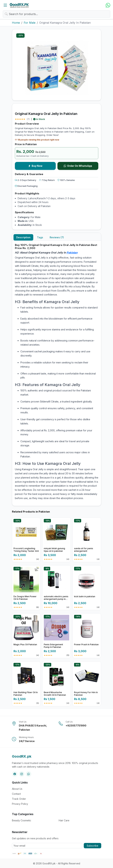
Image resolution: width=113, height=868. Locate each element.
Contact (16, 794)
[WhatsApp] (108, 5)
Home (16, 23)
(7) (28, 119)
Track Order (19, 799)
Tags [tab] (40, 237)
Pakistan (72, 253)
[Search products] (56, 14)
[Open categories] (5, 5)
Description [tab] (23, 237)
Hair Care (64, 820)
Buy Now (35, 166)
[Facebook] (15, 774)
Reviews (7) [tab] (57, 237)
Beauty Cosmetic (22, 820)
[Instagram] (22, 774)
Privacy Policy (20, 804)
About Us (17, 789)
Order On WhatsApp (78, 166)
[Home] (19, 5)
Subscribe (92, 846)
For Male (30, 23)
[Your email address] (47, 846)
